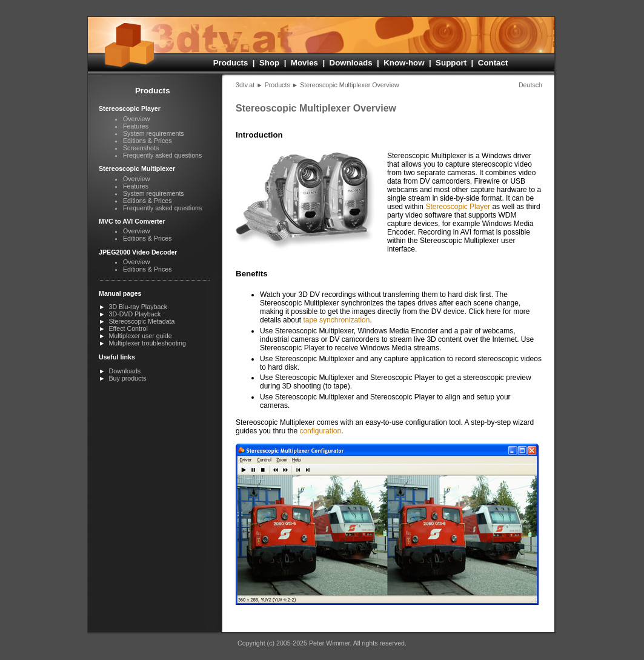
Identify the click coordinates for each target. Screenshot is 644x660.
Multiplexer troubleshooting (147, 343)
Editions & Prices (148, 141)
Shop (269, 63)
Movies (304, 63)
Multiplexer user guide (140, 336)
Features (136, 126)
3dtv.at (245, 85)
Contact (493, 63)
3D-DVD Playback (134, 314)
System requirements (154, 133)
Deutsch (530, 85)
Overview (136, 119)
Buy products (127, 378)
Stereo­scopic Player (458, 207)
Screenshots (141, 148)
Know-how (404, 63)
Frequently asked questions (162, 155)
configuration (320, 431)
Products (231, 63)
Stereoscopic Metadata (141, 321)
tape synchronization (336, 320)
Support (451, 63)
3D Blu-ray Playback (138, 307)
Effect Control (128, 328)
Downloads (351, 63)
